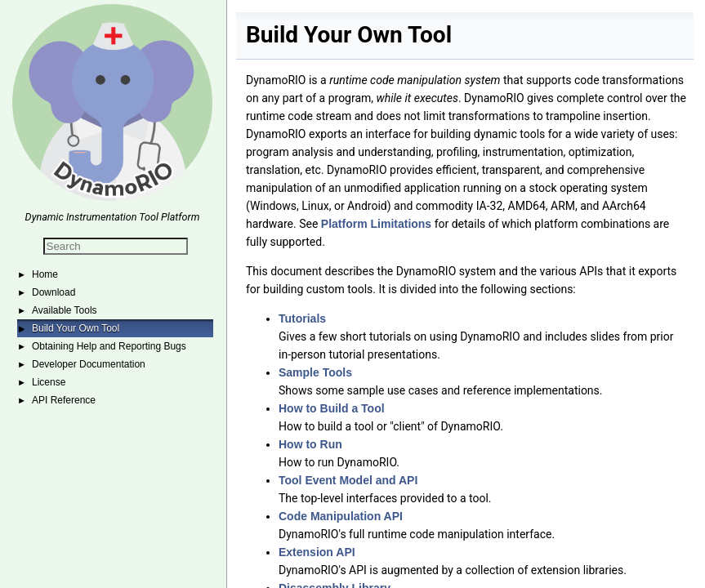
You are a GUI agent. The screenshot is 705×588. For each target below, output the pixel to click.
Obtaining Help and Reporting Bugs (109, 346)
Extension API (317, 552)
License (49, 382)
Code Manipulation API (341, 516)
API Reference (64, 400)
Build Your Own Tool (76, 328)
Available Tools (65, 310)
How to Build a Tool (332, 408)
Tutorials (302, 318)
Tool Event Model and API (348, 480)
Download (54, 292)
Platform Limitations (376, 224)
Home (45, 274)
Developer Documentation (89, 364)
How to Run (310, 444)
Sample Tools (315, 372)
